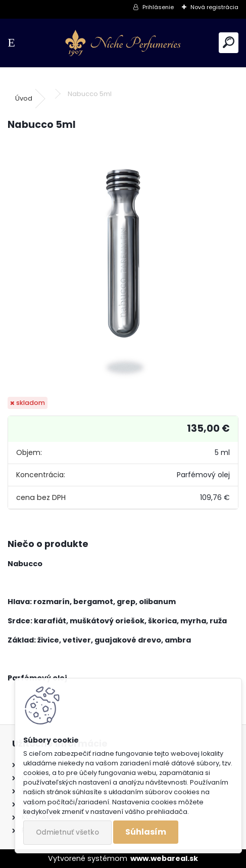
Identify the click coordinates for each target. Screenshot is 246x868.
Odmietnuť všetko (67, 832)
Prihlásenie (158, 7)
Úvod (24, 98)
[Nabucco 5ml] (123, 264)
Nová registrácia (214, 7)
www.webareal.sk (164, 858)
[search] (229, 43)
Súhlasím (146, 832)
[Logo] (123, 43)
